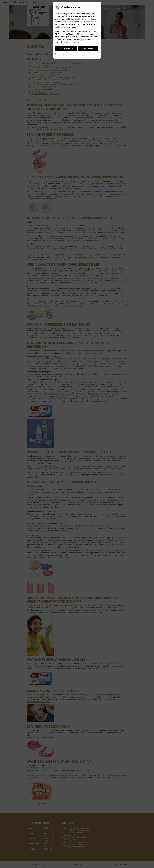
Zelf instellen (60, 54)
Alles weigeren (88, 48)
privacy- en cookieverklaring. (71, 42)
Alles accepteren (66, 48)
